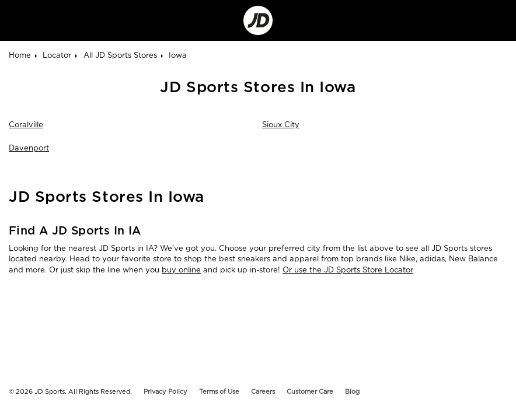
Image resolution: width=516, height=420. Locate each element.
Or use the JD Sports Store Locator (348, 270)
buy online (181, 270)
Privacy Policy (165, 391)
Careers (263, 391)
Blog (352, 391)
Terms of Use (219, 391)
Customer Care (310, 391)
